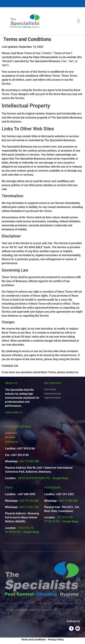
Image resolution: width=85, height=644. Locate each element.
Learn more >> (14, 412)
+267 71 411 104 (29, 507)
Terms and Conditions (34, 639)
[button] (79, 21)
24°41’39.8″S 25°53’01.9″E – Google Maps (43, 478)
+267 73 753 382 (29, 501)
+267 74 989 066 (68, 501)
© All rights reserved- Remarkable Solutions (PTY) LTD (31, 610)
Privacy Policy (56, 639)
